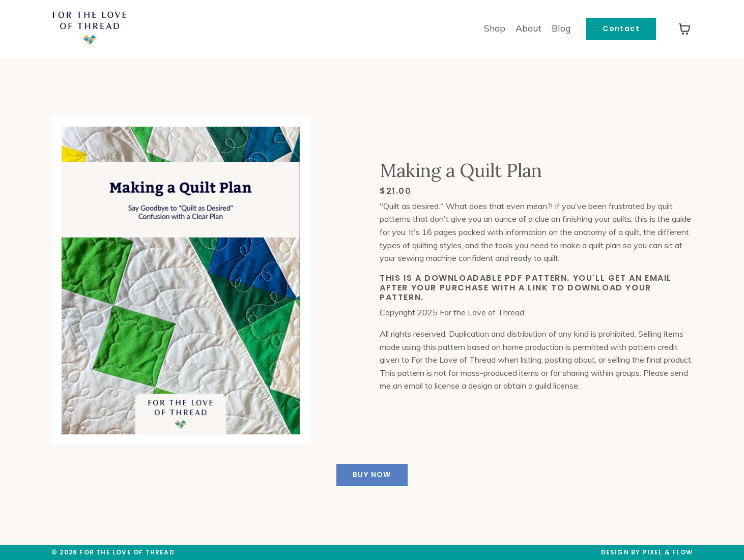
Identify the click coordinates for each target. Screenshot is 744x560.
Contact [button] (621, 28)
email (413, 386)
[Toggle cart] (684, 29)
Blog (561, 28)
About (528, 28)
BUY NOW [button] (372, 475)
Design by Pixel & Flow (647, 552)
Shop (495, 28)
